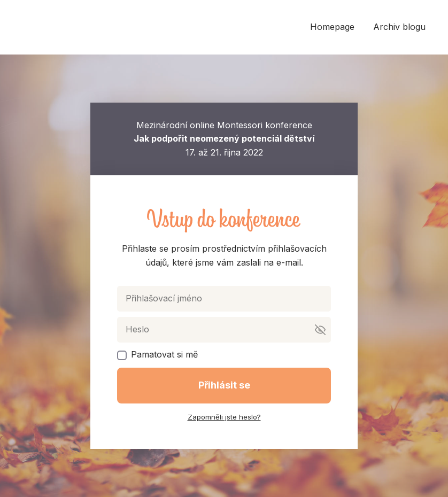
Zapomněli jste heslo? (224, 417)
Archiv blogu (399, 27)
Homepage (332, 27)
